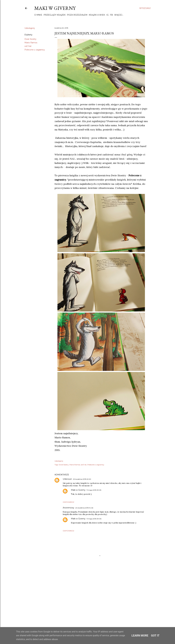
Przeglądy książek (55, 15)
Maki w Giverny (55, 8)
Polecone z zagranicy (35, 50)
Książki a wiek (97, 15)
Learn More (140, 636)
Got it (155, 636)
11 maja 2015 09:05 (94, 490)
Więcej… (119, 15)
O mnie (38, 15)
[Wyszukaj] (145, 8)
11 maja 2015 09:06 (94, 519)
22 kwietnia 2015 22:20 (82, 479)
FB (111, 15)
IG (107, 15)
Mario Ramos (31, 43)
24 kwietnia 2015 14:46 (84, 508)
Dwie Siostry (30, 39)
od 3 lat (28, 46)
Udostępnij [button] (30, 28)
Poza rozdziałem (77, 15)
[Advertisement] (101, 597)
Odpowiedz (68, 502)
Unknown (67, 479)
